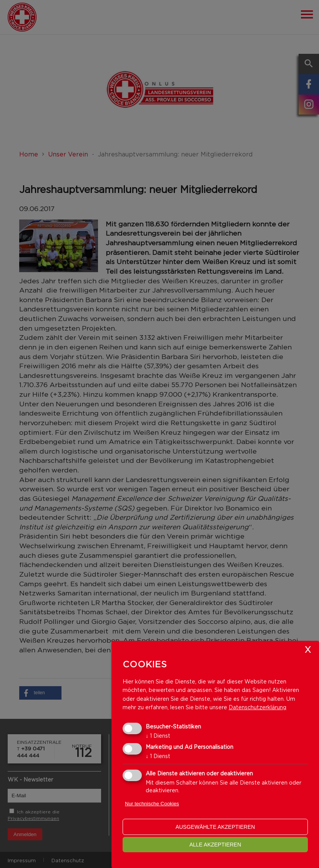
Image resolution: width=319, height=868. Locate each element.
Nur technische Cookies (152, 804)
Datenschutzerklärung (258, 707)
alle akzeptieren (215, 845)
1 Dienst (158, 736)
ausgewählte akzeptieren (215, 827)
